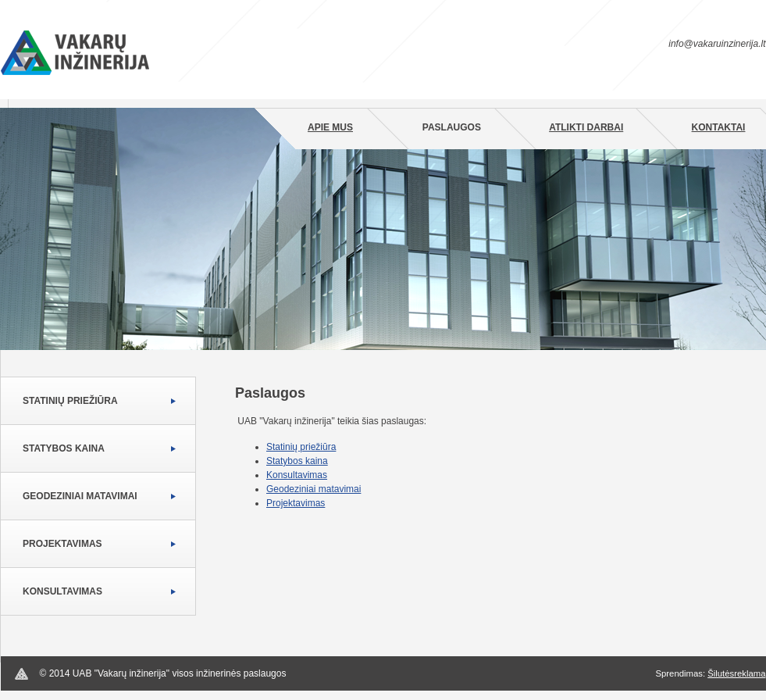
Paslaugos (452, 127)
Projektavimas (62, 544)
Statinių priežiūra (70, 401)
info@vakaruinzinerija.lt (717, 44)
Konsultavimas (62, 591)
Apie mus (330, 127)
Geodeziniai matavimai (80, 496)
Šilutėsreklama (736, 673)
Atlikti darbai (586, 127)
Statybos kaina (64, 448)
